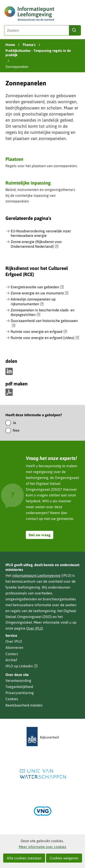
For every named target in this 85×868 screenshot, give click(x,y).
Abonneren (14, 647)
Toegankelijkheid (19, 687)
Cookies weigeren (64, 858)
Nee (16, 430)
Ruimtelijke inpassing (28, 183)
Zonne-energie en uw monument (40, 293)
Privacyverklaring (20, 693)
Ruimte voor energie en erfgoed (39, 332)
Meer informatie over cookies (42, 847)
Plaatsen (14, 159)
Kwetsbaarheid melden (24, 705)
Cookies (12, 699)
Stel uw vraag (40, 535)
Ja (14, 423)
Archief (11, 660)
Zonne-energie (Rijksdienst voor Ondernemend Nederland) (36, 244)
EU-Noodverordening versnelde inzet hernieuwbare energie (41, 233)
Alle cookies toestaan (24, 858)
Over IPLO (35, 628)
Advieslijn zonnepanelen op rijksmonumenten (33, 302)
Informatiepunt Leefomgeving (36, 575)
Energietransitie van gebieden (37, 287)
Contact (12, 654)
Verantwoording (18, 680)
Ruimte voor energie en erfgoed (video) (45, 338)
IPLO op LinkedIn (22, 666)
